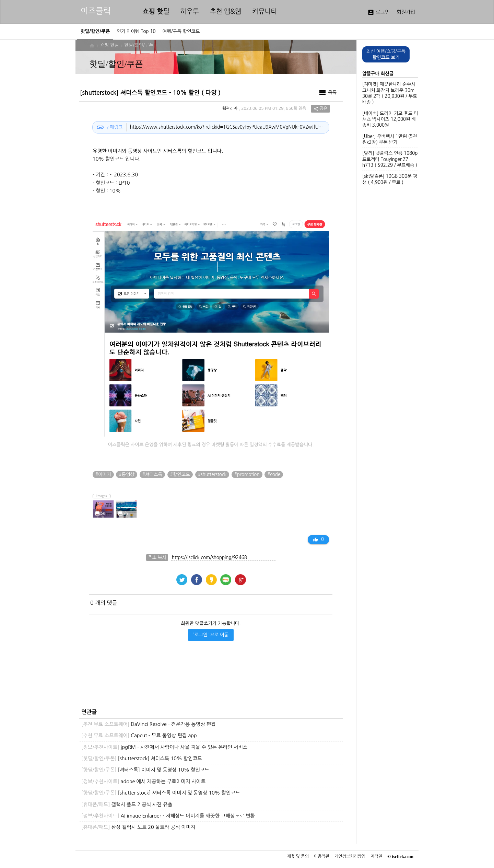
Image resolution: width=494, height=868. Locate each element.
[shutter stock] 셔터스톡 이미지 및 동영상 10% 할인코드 (161, 793)
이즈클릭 (96, 11)
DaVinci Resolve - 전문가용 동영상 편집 (149, 724)
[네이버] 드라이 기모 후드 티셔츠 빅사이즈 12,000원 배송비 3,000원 (390, 119)
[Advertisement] (209, 680)
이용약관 (322, 856)
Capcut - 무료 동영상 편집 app (139, 736)
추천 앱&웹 (226, 11)
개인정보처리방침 (350, 856)
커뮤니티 (264, 11)
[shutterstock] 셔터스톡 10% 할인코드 (142, 759)
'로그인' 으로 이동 (211, 635)
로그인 (379, 12)
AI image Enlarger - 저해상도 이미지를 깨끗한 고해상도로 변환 (168, 816)
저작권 (376, 856)
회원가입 (406, 12)
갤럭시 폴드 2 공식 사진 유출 (127, 805)
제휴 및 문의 (298, 856)
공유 (320, 109)
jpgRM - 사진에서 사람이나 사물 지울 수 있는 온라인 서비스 (164, 747)
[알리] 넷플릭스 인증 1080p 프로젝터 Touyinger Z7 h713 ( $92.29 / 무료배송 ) (390, 159)
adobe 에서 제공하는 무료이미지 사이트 (143, 782)
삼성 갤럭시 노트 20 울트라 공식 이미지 (138, 827)
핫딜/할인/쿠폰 (139, 45)
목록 (327, 93)
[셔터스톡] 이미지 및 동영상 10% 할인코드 (145, 770)
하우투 (190, 11)
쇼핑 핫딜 (156, 11)
